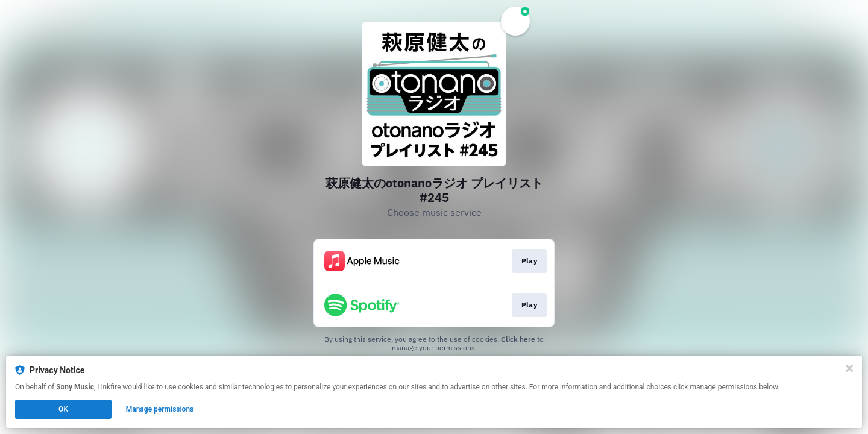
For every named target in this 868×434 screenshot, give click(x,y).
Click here (518, 339)
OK (63, 409)
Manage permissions (160, 409)
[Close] (849, 368)
